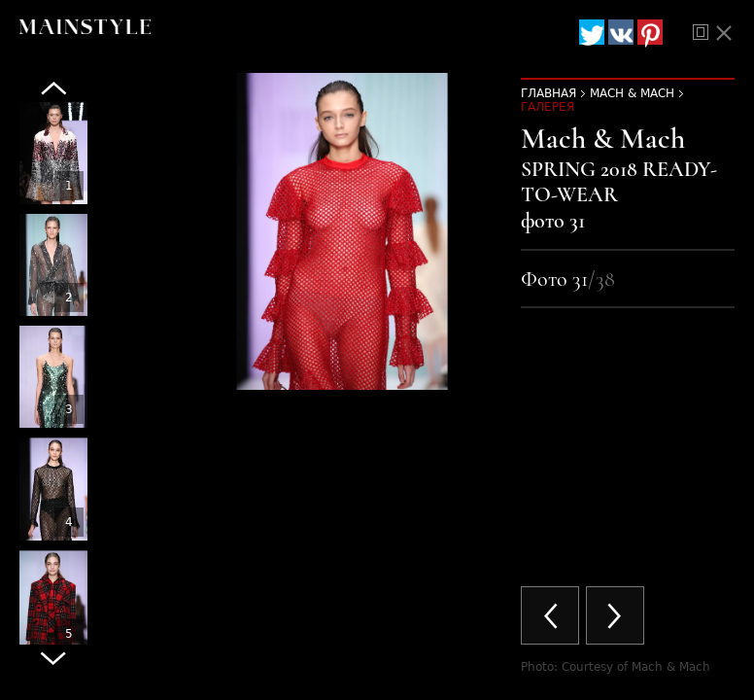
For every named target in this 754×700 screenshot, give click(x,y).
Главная (548, 93)
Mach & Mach (632, 93)
